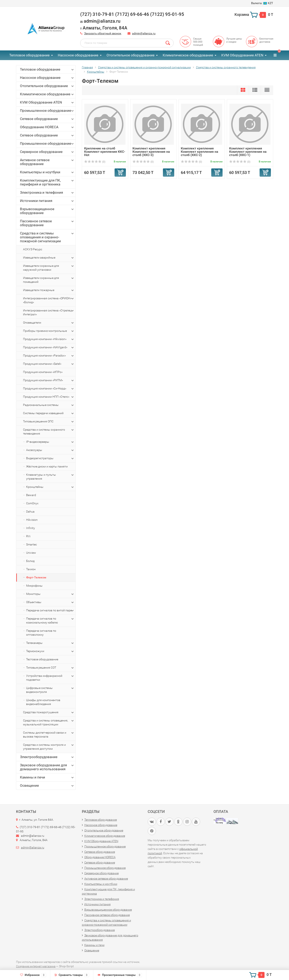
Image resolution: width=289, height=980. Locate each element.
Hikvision (32, 520)
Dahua (30, 512)
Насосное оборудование (78, 55)
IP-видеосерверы (50, 442)
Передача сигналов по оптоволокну (41, 633)
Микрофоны (34, 586)
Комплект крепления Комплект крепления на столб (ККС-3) (151, 152)
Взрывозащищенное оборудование (47, 211)
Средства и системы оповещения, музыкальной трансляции (49, 722)
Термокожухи (50, 651)
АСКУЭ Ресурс (33, 249)
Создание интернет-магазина (36, 966)
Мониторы (50, 594)
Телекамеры (50, 643)
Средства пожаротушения (49, 712)
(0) (95, 162)
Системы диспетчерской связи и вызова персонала (49, 734)
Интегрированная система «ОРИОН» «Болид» (49, 300)
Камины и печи (47, 777)
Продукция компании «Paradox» (49, 356)
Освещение (47, 786)
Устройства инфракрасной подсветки (50, 678)
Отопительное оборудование (131, 55)
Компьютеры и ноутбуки (47, 172)
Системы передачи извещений (49, 413)
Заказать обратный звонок (103, 33)
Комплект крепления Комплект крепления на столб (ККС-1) (248, 152)
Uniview (31, 553)
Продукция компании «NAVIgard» (49, 347)
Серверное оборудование (47, 152)
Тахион (31, 569)
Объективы (50, 602)
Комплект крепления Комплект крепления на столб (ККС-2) (200, 152)
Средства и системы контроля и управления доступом (49, 747)
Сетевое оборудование (47, 119)
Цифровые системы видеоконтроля (50, 690)
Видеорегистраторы (50, 458)
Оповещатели (49, 323)
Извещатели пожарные (49, 290)
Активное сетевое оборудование (47, 162)
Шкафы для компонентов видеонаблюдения (43, 702)
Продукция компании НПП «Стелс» (49, 397)
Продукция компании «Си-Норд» (49, 389)
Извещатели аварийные (49, 258)
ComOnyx (32, 503)
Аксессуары (50, 450)
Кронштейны (50, 487)
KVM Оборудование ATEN (242, 55)
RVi (28, 536)
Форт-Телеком (36, 577)
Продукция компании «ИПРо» (43, 372)
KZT (262, 3)
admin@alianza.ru (144, 33)
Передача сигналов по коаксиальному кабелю (50, 620)
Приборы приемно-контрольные (49, 331)
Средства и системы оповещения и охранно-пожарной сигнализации (47, 237)
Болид (30, 561)
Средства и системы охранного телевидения (49, 431)
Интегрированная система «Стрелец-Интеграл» (49, 312)
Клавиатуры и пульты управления (50, 477)
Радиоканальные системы (49, 405)
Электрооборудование (47, 757)
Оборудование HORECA (47, 127)
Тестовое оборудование (42, 659)
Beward (31, 495)
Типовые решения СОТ (50, 668)
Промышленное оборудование (47, 111)
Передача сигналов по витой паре (50, 611)
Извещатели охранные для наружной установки (49, 268)
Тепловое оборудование (29, 55)
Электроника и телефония (47, 193)
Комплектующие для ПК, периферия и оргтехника (47, 182)
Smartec (31, 544)
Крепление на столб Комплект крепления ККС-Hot (105, 152)
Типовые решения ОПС (49, 422)
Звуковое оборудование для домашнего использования (47, 767)
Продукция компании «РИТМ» (49, 380)
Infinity (31, 528)
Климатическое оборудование (188, 55)
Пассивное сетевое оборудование (47, 223)
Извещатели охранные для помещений (49, 280)
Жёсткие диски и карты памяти (47, 466)
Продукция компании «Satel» (49, 364)
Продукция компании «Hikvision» (49, 339)
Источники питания (47, 201)
